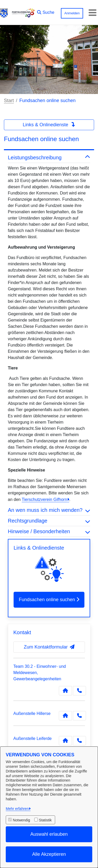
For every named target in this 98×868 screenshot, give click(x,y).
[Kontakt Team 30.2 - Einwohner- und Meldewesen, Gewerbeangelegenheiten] (65, 691)
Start (9, 100)
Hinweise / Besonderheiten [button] (49, 531)
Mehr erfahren (17, 809)
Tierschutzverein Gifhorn (44, 499)
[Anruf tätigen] (79, 691)
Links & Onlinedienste (49, 125)
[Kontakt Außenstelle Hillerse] (65, 716)
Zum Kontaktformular (49, 647)
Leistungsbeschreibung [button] (49, 158)
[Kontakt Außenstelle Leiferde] (65, 741)
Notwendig (21, 820)
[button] (46, 11)
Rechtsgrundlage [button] (49, 521)
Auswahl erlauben (49, 834)
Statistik (45, 820)
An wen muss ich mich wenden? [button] (49, 510)
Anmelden (72, 13)
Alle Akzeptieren (49, 854)
